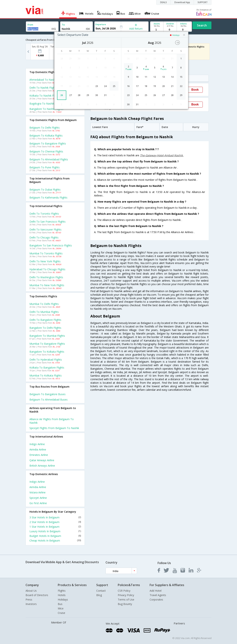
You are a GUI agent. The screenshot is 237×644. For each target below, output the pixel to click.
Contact (101, 591)
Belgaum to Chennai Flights (46, 151)
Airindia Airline (38, 449)
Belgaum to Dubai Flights (45, 190)
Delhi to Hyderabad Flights (46, 360)
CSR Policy (124, 591)
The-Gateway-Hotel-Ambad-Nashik (162, 155)
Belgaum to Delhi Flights (45, 128)
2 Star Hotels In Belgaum (55, 522)
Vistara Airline (37, 492)
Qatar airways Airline (42, 460)
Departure (101, 24)
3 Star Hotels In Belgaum (55, 517)
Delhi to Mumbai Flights (44, 312)
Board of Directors (37, 595)
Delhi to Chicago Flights (44, 237)
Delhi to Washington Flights (46, 277)
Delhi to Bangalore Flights (45, 320)
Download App (182, 2)
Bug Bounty (125, 604)
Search (202, 25)
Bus (60, 604)
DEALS (163, 2)
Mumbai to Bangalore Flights (47, 344)
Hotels (62, 595)
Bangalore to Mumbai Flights (47, 336)
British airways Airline (42, 466)
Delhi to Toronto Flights (44, 214)
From (30, 25)
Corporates (156, 600)
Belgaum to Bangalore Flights (48, 143)
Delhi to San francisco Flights (47, 222)
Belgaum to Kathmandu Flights (48, 197)
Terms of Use (126, 600)
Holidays (63, 600)
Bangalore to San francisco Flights (51, 245)
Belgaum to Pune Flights (45, 167)
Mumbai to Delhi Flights (44, 304)
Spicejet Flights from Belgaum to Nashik (54, 428)
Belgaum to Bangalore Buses (47, 394)
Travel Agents (158, 595)
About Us (31, 591)
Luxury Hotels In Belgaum (55, 531)
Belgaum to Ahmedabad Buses (49, 400)
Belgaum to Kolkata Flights (46, 136)
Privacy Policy (126, 595)
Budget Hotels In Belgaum (55, 536)
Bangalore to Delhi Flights (45, 328)
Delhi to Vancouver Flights (45, 229)
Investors (31, 604)
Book (195, 90)
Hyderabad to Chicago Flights (47, 269)
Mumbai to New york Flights (47, 285)
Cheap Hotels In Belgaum (55, 540)
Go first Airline (38, 503)
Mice (61, 608)
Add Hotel (156, 591)
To (63, 25)
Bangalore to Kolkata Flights (47, 352)
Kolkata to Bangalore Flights (47, 368)
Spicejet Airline (38, 498)
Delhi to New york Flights (45, 261)
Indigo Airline (37, 444)
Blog (99, 595)
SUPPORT (203, 2)
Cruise (61, 613)
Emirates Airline (39, 455)
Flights (62, 591)
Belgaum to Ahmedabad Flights (49, 159)
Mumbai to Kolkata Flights (46, 375)
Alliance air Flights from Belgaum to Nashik (52, 421)
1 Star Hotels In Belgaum (55, 527)
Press (29, 600)
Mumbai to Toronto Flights (46, 253)
